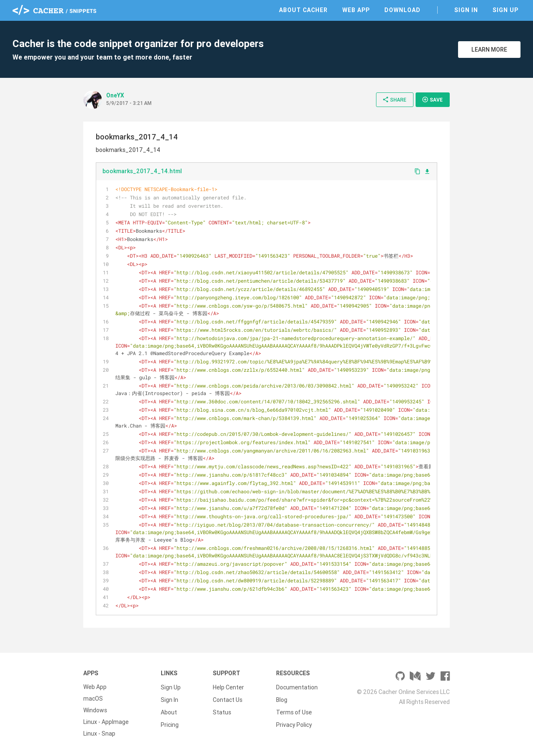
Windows (95, 710)
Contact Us (228, 699)
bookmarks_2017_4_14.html (142, 171)
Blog (282, 699)
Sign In (466, 10)
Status (222, 710)
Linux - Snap (99, 734)
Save (432, 99)
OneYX (115, 95)
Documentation (297, 687)
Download (402, 10)
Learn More (489, 50)
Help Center (228, 687)
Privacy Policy (294, 722)
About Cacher (303, 10)
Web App (356, 10)
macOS (93, 699)
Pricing (170, 722)
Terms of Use (294, 710)
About (169, 710)
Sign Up (506, 10)
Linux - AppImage (106, 722)
